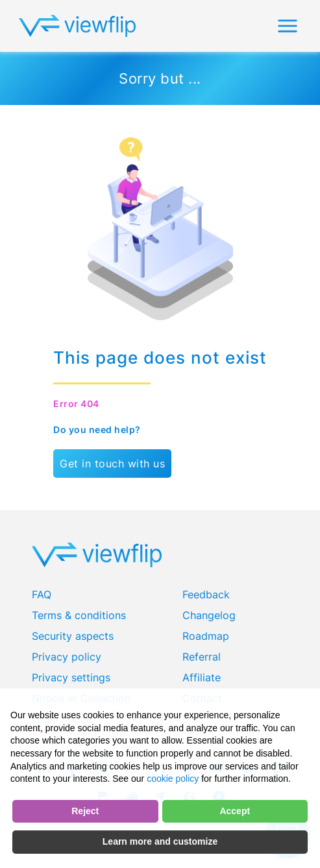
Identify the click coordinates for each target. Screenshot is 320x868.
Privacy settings (71, 677)
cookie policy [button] (173, 779)
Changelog (209, 615)
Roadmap (206, 636)
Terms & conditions (79, 615)
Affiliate (202, 677)
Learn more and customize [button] (160, 841)
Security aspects (73, 636)
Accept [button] (235, 811)
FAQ (42, 594)
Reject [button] (85, 811)
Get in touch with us (112, 463)
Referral (202, 657)
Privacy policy (67, 657)
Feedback (206, 594)
